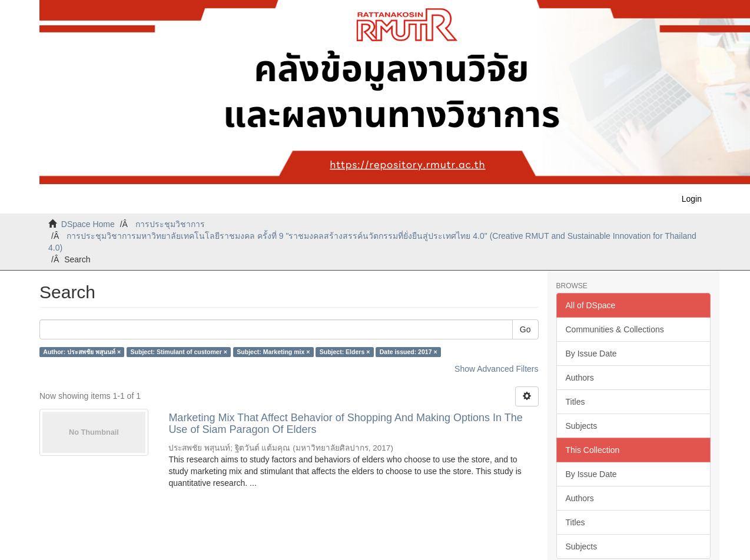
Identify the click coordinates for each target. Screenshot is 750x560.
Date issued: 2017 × (409, 352)
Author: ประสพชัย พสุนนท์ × (82, 352)
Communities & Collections (615, 329)
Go (525, 329)
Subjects (582, 426)
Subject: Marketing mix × (273, 352)
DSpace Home (88, 224)
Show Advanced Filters (496, 369)
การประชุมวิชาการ (170, 224)
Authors (580, 378)
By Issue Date (591, 354)
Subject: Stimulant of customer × (179, 352)
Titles (575, 402)
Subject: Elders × (345, 352)
